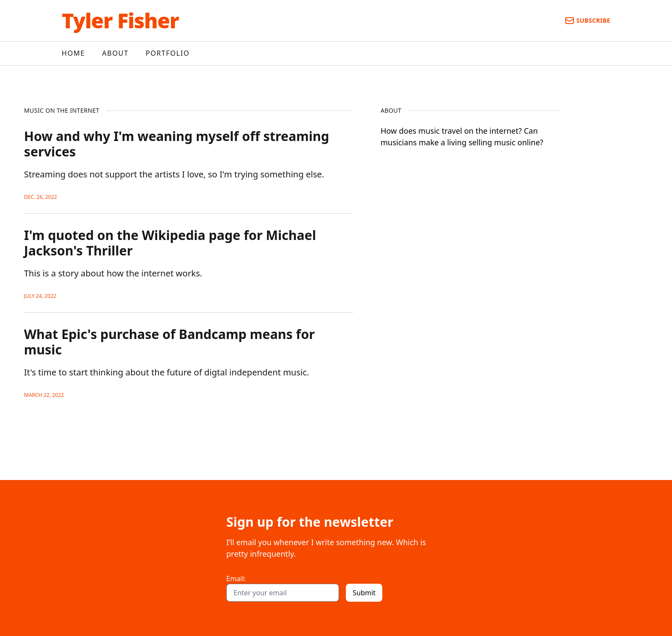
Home (73, 53)
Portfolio (168, 53)
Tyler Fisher (120, 21)
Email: (236, 579)
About (115, 53)
